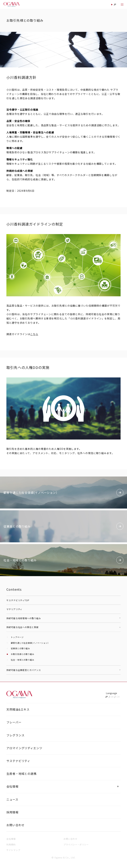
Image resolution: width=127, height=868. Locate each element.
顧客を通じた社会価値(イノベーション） (30, 643)
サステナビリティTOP (18, 600)
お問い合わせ (15, 825)
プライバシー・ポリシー (76, 844)
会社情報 (12, 786)
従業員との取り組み (20, 648)
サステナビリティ (18, 761)
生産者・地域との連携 (21, 774)
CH (118, 697)
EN (112, 697)
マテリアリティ (14, 609)
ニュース (12, 799)
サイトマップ (13, 850)
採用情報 (12, 812)
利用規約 (11, 844)
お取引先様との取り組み (23, 654)
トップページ (17, 637)
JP (107, 697)
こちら (34, 334)
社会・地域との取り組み (23, 660)
